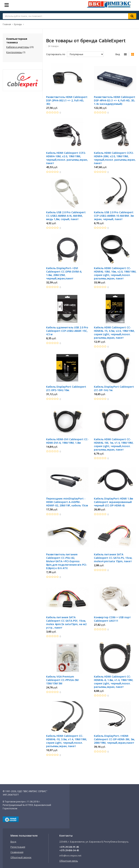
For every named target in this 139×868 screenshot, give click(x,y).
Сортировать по (56, 54)
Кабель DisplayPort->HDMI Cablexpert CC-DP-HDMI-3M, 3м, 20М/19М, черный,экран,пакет (114, 739)
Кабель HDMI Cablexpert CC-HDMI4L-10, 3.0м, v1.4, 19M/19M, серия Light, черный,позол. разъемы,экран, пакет (67, 741)
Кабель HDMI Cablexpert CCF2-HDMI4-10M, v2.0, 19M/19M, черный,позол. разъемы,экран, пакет (67, 158)
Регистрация (18, 847)
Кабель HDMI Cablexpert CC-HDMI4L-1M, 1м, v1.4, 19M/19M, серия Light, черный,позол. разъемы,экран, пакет (114, 444)
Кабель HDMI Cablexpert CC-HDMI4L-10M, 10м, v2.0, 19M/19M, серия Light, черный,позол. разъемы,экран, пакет (115, 273)
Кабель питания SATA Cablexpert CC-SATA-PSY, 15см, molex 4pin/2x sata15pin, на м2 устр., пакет (66, 622)
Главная (7, 24)
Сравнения (17, 852)
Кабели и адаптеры (18, 47)
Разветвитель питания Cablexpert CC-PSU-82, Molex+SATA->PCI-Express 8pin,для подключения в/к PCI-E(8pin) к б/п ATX (67, 561)
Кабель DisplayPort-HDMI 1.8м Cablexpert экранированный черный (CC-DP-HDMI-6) (113, 502)
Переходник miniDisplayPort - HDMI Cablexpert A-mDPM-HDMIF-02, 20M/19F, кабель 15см (67, 502)
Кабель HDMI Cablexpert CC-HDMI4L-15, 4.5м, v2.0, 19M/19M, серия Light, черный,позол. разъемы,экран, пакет (114, 333)
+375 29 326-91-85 (69, 847)
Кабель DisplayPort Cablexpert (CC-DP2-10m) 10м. (66, 388)
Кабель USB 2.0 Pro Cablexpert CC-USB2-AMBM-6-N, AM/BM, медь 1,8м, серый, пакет (66, 216)
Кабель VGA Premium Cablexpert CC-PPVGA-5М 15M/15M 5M (62, 680)
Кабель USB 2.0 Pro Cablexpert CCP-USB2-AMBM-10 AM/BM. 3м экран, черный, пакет (114, 216)
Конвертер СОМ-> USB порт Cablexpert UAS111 (112, 619)
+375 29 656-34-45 (69, 850)
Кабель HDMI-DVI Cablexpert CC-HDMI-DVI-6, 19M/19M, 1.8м (67, 441)
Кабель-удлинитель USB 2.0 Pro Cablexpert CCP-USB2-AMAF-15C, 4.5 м (67, 331)
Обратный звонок (21, 857)
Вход (13, 842)
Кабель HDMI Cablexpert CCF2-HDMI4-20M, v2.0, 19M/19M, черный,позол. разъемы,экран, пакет (115, 158)
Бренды (18, 24)
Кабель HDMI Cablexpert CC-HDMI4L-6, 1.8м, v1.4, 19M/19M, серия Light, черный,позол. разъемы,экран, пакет (114, 682)
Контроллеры (14, 52)
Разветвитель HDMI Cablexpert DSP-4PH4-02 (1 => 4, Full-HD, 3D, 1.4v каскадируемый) (115, 100)
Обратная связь (69, 861)
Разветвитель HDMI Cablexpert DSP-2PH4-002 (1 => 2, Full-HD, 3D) (67, 100)
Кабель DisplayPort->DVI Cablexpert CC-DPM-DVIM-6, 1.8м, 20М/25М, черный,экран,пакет (64, 273)
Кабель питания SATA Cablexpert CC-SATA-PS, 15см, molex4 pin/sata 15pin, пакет (113, 558)
